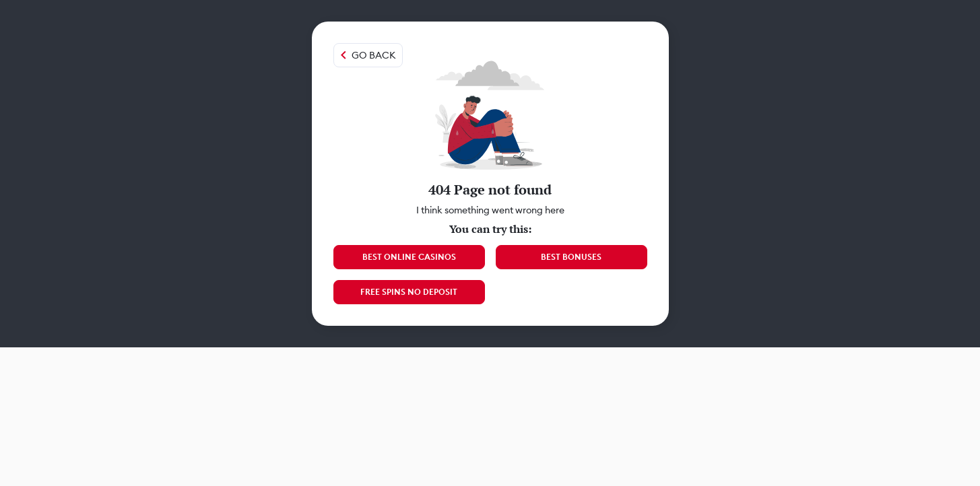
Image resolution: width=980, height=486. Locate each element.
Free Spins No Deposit (409, 292)
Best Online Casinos (409, 257)
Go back (373, 55)
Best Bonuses (571, 257)
